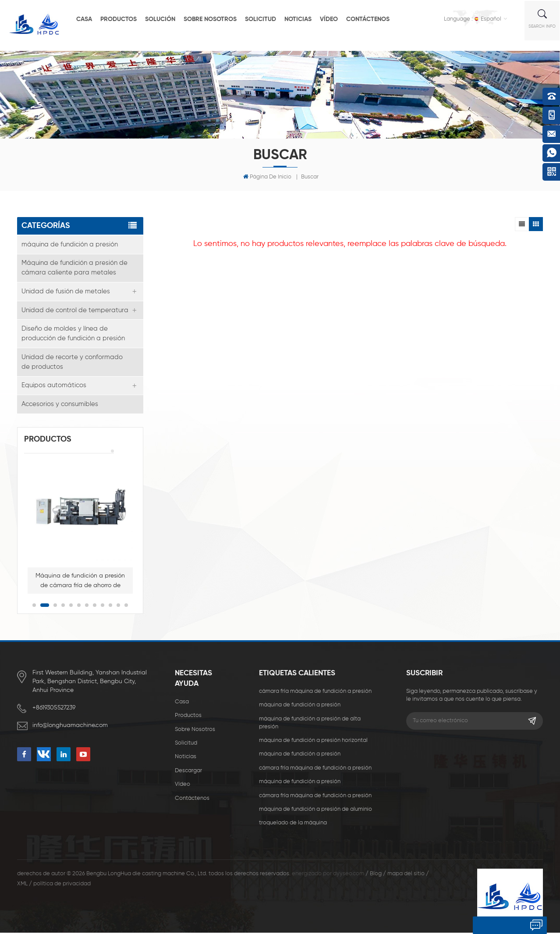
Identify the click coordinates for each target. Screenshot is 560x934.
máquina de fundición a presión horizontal (313, 742)
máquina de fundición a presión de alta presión (310, 724)
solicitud (268, 18)
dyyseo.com (349, 875)
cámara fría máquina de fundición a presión (315, 693)
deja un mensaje (501, 925)
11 (118, 606)
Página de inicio (267, 177)
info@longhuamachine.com (70, 727)
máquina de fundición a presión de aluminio (315, 811)
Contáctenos (375, 18)
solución (167, 18)
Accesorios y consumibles (60, 405)
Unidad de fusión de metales (66, 292)
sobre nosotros (217, 18)
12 (126, 606)
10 (110, 606)
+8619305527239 (54, 709)
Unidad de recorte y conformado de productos (72, 363)
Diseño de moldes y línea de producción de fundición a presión (73, 334)
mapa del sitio (406, 875)
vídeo (336, 18)
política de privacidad (62, 885)
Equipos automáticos (54, 387)
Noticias (305, 18)
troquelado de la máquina (293, 825)
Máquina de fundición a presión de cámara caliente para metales (74, 268)
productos (126, 18)
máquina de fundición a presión (70, 244)
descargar (188, 772)
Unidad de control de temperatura (75, 311)
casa (91, 18)
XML (22, 885)
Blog (376, 875)
